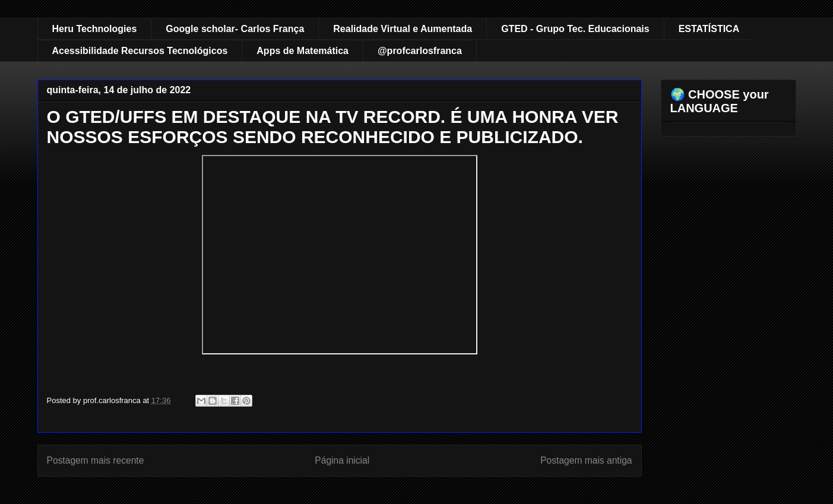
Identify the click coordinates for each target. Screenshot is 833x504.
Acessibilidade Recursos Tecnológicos (140, 51)
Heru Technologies (95, 29)
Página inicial (342, 460)
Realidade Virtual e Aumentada (403, 29)
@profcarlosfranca (420, 51)
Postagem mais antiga (586, 460)
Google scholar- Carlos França (235, 29)
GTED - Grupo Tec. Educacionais (575, 29)
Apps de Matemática (303, 51)
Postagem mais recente (96, 460)
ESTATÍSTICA (709, 29)
